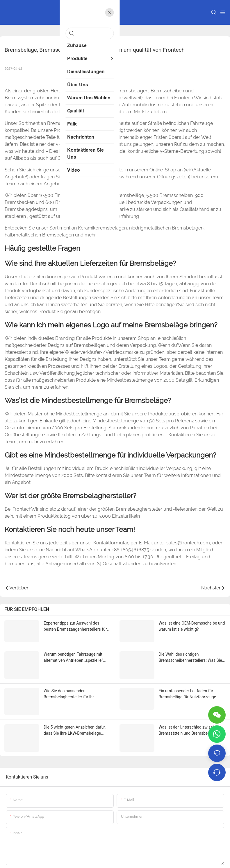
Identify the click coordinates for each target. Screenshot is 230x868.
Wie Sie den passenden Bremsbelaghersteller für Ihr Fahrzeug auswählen (69, 679)
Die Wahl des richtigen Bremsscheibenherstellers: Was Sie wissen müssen (190, 653)
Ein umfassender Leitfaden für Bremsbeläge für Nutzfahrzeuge (188, 679)
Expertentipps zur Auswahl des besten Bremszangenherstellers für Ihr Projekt (75, 627)
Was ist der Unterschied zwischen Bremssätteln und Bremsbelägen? (189, 705)
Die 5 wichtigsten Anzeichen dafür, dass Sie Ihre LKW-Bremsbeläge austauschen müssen (75, 706)
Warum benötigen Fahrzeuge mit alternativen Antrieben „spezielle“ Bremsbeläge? (73, 653)
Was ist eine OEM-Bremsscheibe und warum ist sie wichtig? (192, 626)
